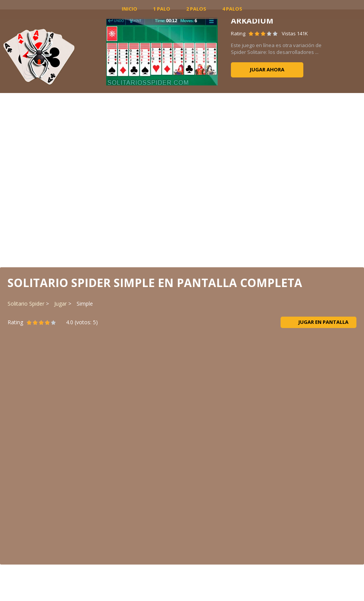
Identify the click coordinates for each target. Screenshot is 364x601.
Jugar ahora (267, 69)
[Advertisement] (182, 179)
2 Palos (196, 9)
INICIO (129, 9)
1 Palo (162, 9)
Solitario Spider (26, 304)
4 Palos (232, 9)
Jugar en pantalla (319, 322)
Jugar (60, 304)
